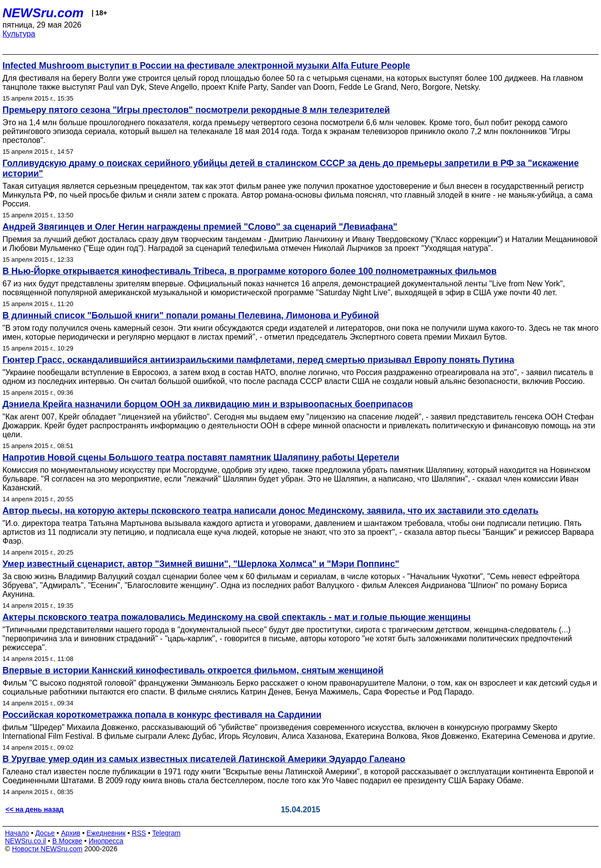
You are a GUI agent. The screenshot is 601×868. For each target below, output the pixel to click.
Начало (17, 833)
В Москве (67, 841)
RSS (139, 833)
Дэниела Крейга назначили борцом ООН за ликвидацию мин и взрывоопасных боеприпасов (208, 404)
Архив (71, 833)
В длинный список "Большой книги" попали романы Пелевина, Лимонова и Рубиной (191, 315)
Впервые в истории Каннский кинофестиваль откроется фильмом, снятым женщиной (193, 670)
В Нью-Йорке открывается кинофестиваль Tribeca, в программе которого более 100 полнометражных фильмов (249, 271)
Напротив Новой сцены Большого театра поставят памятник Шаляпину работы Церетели (201, 457)
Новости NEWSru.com (47, 849)
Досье (45, 833)
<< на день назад (35, 809)
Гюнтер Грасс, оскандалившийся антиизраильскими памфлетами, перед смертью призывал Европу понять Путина (258, 360)
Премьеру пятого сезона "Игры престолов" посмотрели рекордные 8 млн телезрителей (196, 110)
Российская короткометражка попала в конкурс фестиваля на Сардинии (162, 715)
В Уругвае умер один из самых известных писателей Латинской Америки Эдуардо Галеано (204, 759)
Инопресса (106, 841)
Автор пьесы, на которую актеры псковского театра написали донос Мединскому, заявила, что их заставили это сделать (270, 511)
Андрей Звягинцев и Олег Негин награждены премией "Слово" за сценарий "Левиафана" (200, 227)
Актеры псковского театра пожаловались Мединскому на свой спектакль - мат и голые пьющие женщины (237, 617)
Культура (19, 34)
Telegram (167, 833)
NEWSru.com (43, 13)
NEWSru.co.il (25, 841)
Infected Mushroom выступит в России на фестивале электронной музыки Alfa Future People (206, 66)
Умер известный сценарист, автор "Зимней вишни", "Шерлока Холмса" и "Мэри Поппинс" (201, 564)
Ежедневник (106, 833)
